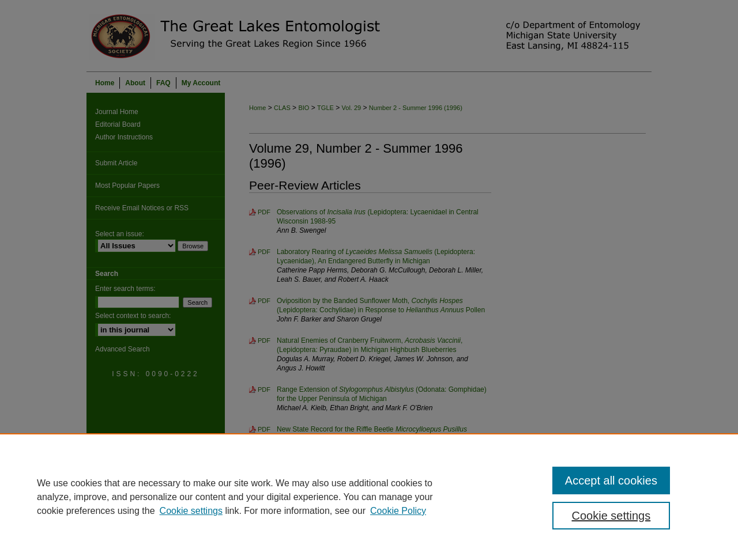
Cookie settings (191, 511)
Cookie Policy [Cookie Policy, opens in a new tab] (398, 511)
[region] (369, 497)
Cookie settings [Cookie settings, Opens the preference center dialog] (611, 516)
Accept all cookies (611, 480)
